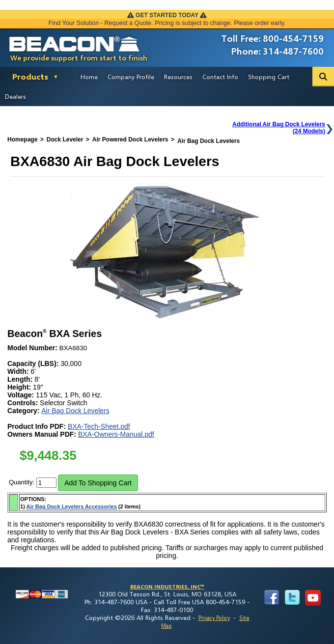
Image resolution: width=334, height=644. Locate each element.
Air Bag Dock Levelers (75, 411)
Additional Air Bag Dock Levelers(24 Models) (279, 128)
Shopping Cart (269, 77)
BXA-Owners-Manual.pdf (116, 434)
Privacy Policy (214, 618)
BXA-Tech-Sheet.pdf (99, 426)
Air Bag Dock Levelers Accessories (72, 506)
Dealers (15, 96)
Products (30, 76)
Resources (178, 77)
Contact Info (220, 77)
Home (89, 77)
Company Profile (131, 77)
